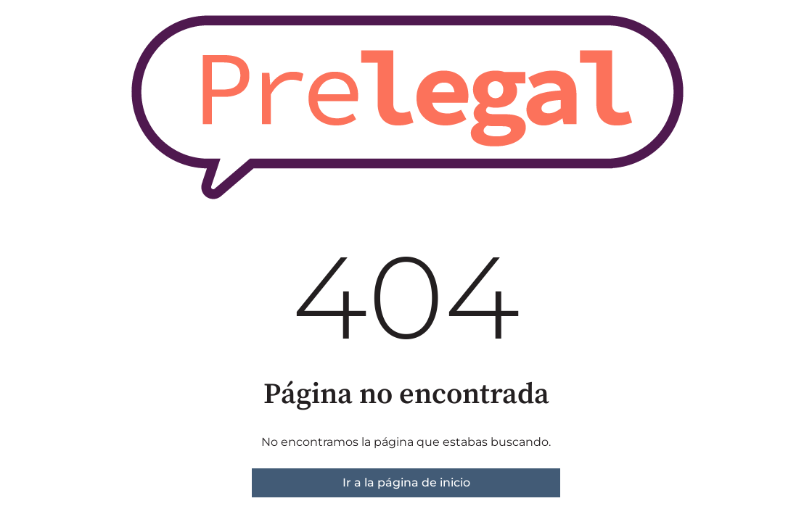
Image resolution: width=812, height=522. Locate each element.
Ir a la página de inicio (406, 482)
